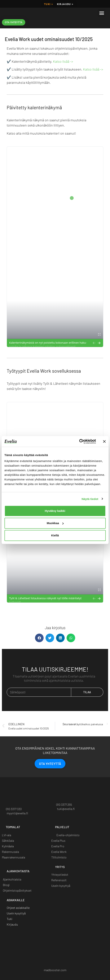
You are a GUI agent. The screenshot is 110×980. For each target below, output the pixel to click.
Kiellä (55, 535)
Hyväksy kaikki (55, 511)
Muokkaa (55, 523)
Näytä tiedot (90, 499)
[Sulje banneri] (104, 441)
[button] (102, 13)
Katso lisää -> (63, 61)
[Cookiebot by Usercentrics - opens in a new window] (79, 441)
